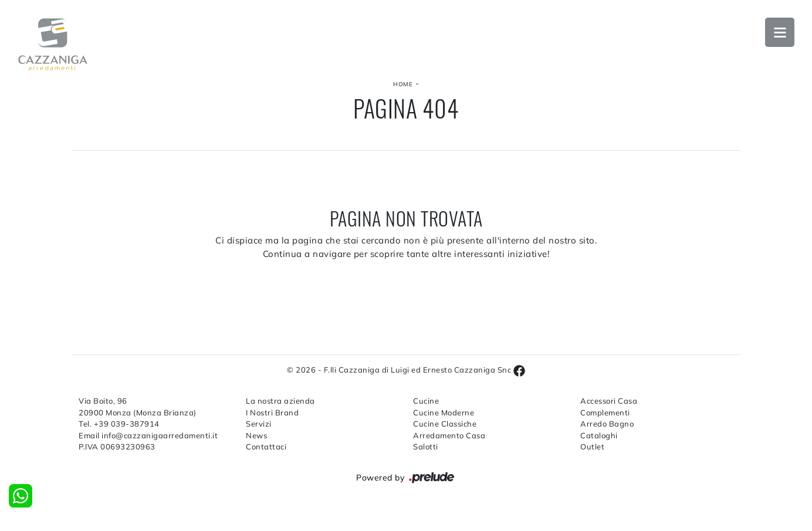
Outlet (592, 447)
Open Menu (780, 32)
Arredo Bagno (607, 424)
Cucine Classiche (445, 424)
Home (403, 84)
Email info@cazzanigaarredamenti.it (148, 435)
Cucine (426, 401)
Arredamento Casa (449, 435)
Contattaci (266, 447)
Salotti (426, 447)
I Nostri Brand (272, 412)
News (256, 435)
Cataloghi (599, 435)
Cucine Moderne (444, 412)
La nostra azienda (280, 401)
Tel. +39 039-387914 (119, 424)
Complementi (605, 412)
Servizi (259, 424)
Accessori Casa (609, 401)
